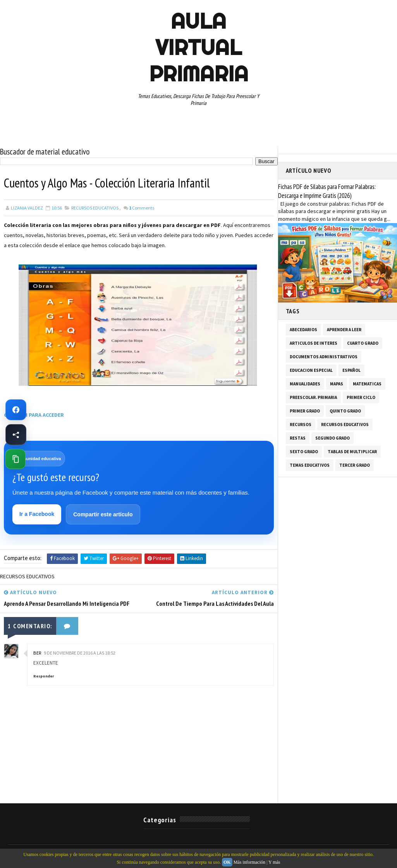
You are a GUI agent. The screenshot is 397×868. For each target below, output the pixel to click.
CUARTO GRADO (363, 343)
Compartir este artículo (103, 514)
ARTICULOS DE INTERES (314, 343)
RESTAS (298, 438)
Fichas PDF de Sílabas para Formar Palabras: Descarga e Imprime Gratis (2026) (327, 191)
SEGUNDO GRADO (333, 438)
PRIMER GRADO (305, 411)
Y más (274, 862)
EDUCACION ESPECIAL (311, 370)
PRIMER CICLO (361, 397)
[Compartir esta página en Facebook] (16, 435)
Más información (249, 862)
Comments (142, 208)
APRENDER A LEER (344, 330)
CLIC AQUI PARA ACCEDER (34, 415)
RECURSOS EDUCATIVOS (95, 208)
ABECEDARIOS (303, 330)
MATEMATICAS (367, 384)
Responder (44, 676)
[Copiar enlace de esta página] (15, 459)
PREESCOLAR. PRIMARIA (313, 397)
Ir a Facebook (37, 514)
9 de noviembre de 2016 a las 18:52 (80, 653)
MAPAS (337, 384)
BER (37, 653)
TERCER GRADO (355, 465)
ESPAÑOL (351, 370)
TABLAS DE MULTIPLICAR (352, 452)
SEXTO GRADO (304, 452)
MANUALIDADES (305, 384)
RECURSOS (301, 425)
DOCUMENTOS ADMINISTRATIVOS (324, 357)
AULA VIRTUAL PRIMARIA (199, 47)
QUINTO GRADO (345, 411)
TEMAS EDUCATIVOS (310, 465)
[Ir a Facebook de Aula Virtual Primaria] (16, 410)
